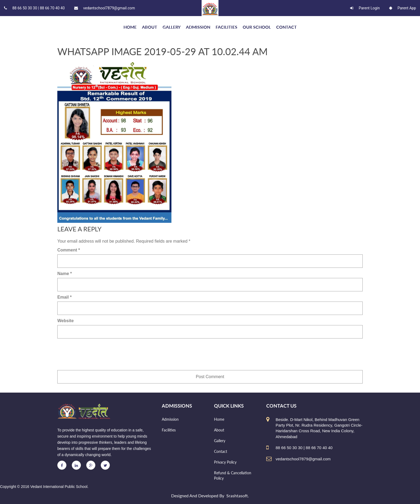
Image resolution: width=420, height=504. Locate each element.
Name (65, 274)
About (150, 27)
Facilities (226, 27)
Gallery (172, 27)
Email (64, 297)
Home (219, 419)
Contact (286, 27)
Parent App (403, 8)
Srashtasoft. (238, 496)
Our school (257, 27)
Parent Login (365, 8)
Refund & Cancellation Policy (233, 475)
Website (65, 321)
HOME (130, 27)
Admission (198, 27)
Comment (69, 250)
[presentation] (98, 354)
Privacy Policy (225, 462)
